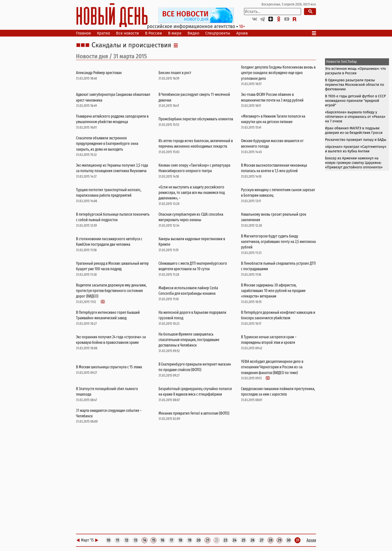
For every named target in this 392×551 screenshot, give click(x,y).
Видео (193, 33)
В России (153, 33)
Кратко (103, 33)
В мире (175, 33)
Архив (242, 33)
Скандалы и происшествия (131, 45)
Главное (83, 33)
